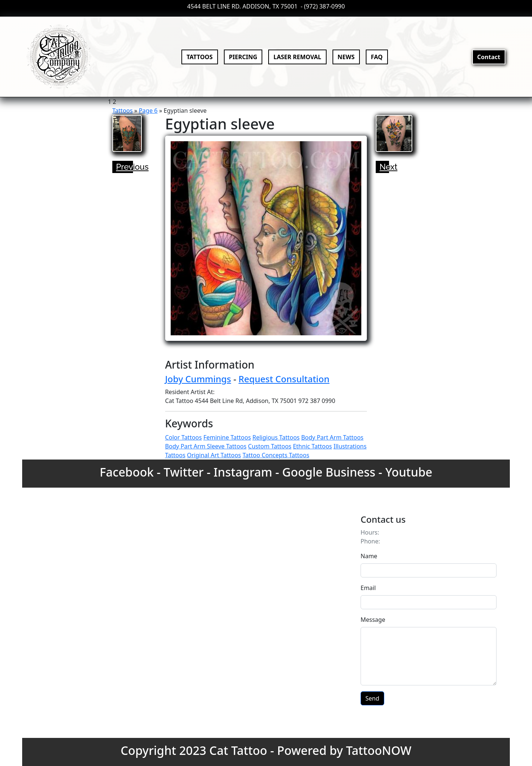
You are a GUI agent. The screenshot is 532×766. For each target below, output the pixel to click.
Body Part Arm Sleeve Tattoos (206, 446)
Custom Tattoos (270, 446)
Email (368, 588)
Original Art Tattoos (214, 455)
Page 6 (148, 111)
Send (372, 698)
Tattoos (122, 111)
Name (369, 556)
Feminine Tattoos (227, 437)
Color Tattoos (184, 437)
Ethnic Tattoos (313, 446)
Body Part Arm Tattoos (332, 437)
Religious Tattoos (276, 437)
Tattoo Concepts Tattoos (276, 455)
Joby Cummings (198, 379)
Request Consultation (284, 379)
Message (373, 620)
